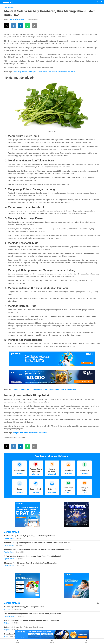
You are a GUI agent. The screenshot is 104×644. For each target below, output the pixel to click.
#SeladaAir (22, 438)
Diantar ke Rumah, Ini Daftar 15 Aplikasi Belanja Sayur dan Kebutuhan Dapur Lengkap (44, 390)
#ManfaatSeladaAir (11, 438)
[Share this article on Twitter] (7, 26)
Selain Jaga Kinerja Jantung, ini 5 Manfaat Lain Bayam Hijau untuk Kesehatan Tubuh (44, 72)
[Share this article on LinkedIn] (21, 26)
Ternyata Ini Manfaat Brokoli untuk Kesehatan (30, 433)
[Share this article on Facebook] (14, 26)
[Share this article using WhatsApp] (27, 26)
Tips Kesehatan (10, 7)
